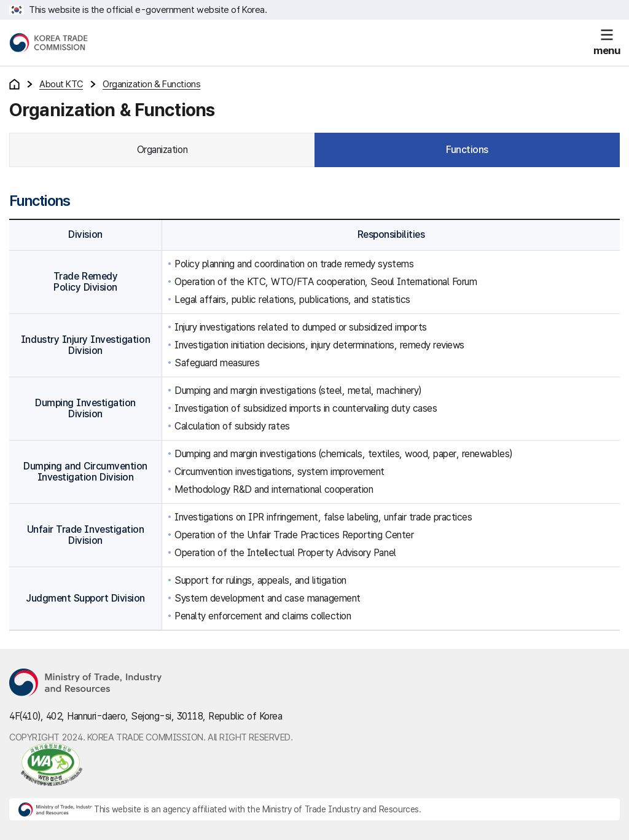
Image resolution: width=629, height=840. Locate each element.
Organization (162, 150)
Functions (467, 150)
